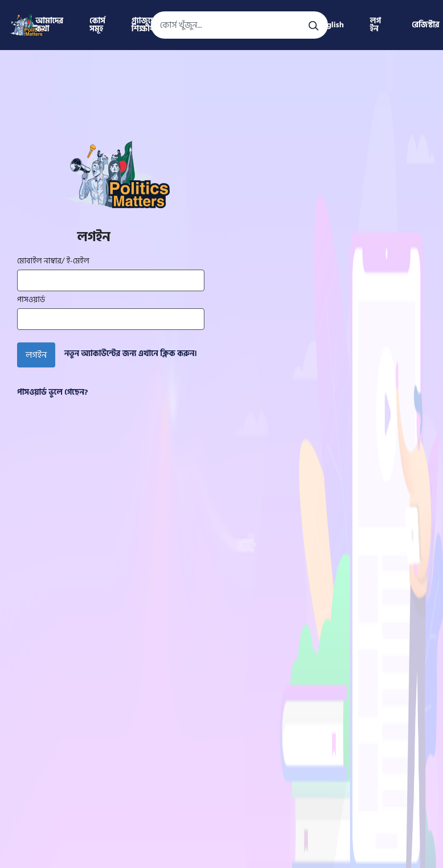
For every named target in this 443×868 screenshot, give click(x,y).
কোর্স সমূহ (97, 25)
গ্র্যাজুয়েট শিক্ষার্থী (146, 25)
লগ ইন (376, 25)
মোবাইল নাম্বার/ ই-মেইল (53, 261)
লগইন (36, 355)
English (331, 25)
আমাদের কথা (49, 25)
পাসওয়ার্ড (31, 300)
